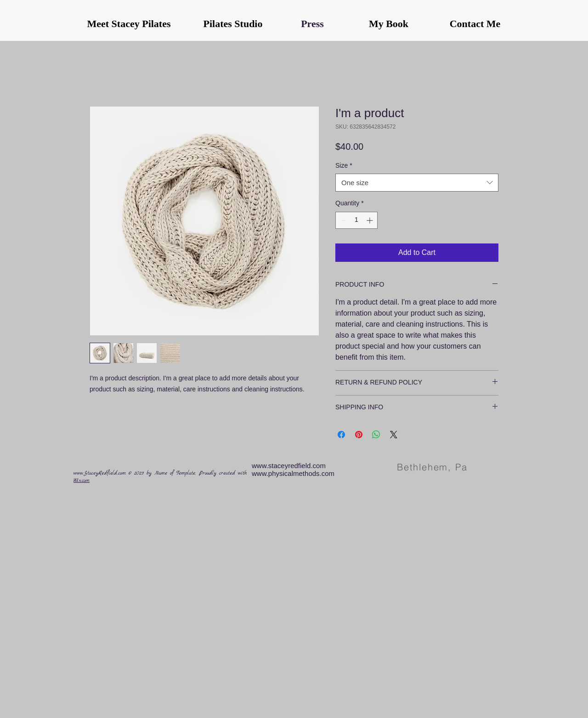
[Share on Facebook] (341, 435)
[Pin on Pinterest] (359, 435)
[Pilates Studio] (233, 24)
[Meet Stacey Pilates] (129, 24)
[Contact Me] (475, 24)
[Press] (312, 24)
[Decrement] (342, 220)
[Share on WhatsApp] (376, 435)
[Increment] (370, 220)
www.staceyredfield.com (289, 466)
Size (344, 165)
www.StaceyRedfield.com (100, 473)
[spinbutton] (356, 220)
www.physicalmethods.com (293, 473)
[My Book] (389, 24)
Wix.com (82, 481)
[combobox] (417, 183)
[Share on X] (394, 435)
